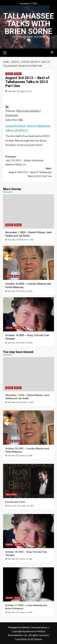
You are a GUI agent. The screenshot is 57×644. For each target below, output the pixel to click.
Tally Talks (12, 91)
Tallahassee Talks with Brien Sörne (29, 24)
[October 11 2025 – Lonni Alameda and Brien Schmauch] (28, 584)
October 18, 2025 (26, 343)
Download (11, 115)
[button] (6, 52)
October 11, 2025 (26, 612)
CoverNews (21, 639)
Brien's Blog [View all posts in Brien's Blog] (11, 495)
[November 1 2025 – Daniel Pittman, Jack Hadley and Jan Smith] (28, 211)
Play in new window (28, 111)
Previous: (28, 161)
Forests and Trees (15, 502)
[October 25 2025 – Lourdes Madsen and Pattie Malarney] (28, 263)
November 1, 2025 (26, 240)
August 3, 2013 (26, 91)
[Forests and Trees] (28, 481)
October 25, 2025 (26, 291)
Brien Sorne (12, 506)
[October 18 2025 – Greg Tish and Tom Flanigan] (28, 314)
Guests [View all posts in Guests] (9, 74)
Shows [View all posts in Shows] (18, 74)
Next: (28, 173)
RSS (21, 120)
